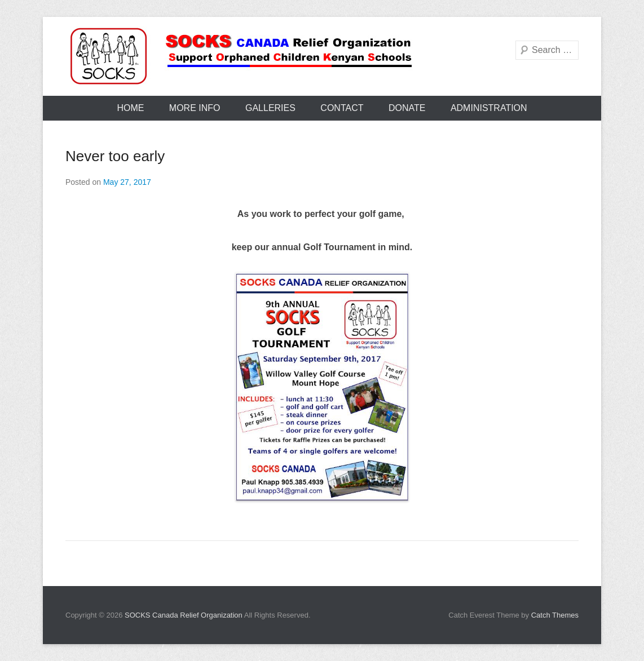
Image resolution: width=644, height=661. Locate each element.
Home (130, 108)
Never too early (115, 156)
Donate (407, 108)
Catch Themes (555, 615)
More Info (195, 108)
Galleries (270, 108)
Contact (342, 108)
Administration (489, 108)
